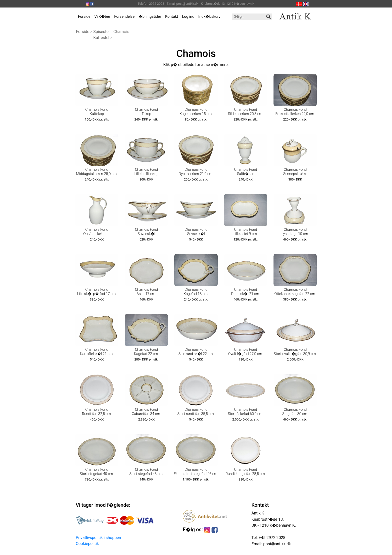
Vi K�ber (102, 16)
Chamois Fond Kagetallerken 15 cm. (196, 112)
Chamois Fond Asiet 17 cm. (146, 292)
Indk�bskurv (209, 16)
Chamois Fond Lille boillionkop (146, 172)
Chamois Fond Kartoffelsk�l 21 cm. (97, 352)
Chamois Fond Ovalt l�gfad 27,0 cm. (246, 352)
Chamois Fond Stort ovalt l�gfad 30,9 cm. (295, 352)
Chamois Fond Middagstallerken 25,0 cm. (97, 172)
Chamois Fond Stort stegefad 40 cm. (97, 472)
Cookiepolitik (87, 544)
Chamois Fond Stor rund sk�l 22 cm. (196, 352)
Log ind (188, 16)
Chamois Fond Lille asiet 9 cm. (246, 232)
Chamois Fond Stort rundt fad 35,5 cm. (196, 412)
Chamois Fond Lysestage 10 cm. (295, 232)
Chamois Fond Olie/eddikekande (97, 232)
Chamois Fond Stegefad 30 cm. (295, 412)
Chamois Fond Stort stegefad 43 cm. (146, 472)
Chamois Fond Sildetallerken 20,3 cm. (246, 112)
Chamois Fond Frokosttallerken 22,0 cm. (295, 112)
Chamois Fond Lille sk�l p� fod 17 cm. (97, 292)
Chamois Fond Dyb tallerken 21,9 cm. (196, 172)
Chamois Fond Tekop (146, 112)
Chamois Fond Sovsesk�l (146, 232)
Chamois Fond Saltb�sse (246, 172)
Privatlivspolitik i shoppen (98, 538)
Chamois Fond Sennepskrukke (295, 172)
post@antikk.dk (276, 544)
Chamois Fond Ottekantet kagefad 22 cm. (295, 292)
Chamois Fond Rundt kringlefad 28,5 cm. (246, 472)
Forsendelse (124, 16)
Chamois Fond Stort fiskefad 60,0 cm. (246, 412)
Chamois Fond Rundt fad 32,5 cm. (97, 412)
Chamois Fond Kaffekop (97, 112)
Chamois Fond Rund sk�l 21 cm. (246, 292)
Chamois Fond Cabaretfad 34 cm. (146, 412)
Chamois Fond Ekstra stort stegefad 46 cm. (196, 472)
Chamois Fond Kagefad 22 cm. (146, 352)
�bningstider (150, 16)
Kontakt (172, 16)
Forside (84, 16)
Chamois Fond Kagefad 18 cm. (196, 292)
